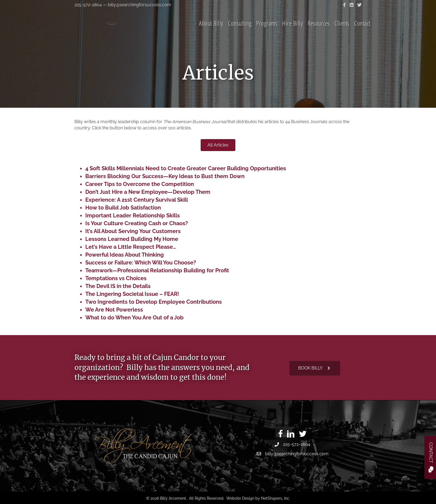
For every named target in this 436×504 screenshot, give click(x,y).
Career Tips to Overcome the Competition (140, 184)
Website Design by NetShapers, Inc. (258, 498)
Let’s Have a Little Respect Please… (131, 247)
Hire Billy (293, 31)
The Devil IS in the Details (118, 286)
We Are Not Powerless (114, 310)
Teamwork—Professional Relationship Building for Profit (157, 270)
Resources (319, 31)
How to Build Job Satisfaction (123, 208)
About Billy (211, 31)
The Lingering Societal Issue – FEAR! (132, 294)
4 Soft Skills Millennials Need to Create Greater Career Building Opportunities (186, 168)
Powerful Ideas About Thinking (125, 255)
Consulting (240, 31)
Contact (362, 31)
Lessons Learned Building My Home (132, 239)
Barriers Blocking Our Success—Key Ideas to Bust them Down (165, 176)
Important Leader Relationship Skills (133, 215)
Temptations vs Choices (116, 278)
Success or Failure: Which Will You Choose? (141, 263)
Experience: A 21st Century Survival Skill (137, 200)
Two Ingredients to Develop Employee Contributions (154, 302)
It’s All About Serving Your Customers (133, 231)
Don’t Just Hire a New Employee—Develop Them (148, 192)
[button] (315, 368)
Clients (342, 31)
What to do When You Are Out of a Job (134, 318)
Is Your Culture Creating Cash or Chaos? (137, 223)
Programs (267, 31)
